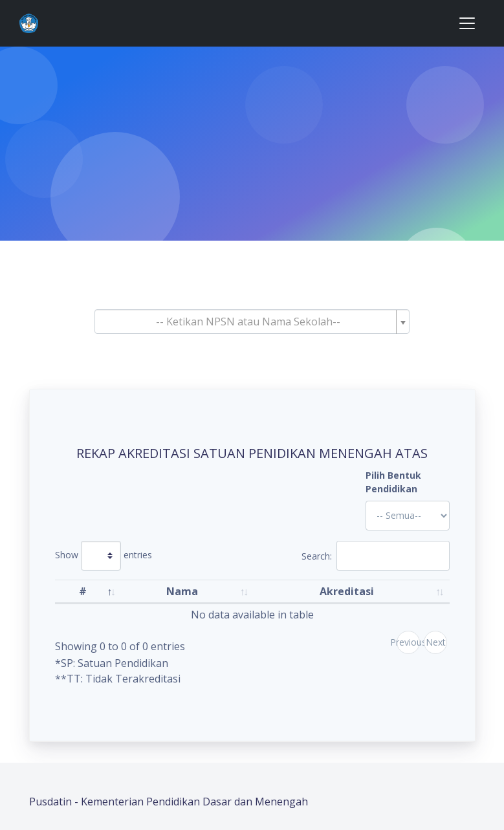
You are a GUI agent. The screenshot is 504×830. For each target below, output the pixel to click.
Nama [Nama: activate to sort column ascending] (182, 591)
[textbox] (248, 322)
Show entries (104, 556)
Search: (376, 556)
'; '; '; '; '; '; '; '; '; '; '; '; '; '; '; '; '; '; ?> (408, 516)
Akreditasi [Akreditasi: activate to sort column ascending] (347, 591)
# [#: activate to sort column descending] (83, 591)
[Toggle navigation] (467, 23)
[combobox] (252, 322)
